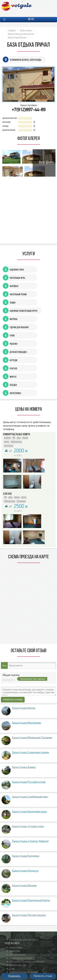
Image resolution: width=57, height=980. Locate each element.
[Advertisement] (28, 209)
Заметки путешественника (23, 972)
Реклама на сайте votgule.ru (24, 940)
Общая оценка (11, 675)
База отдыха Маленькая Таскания (32, 738)
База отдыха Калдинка (26, 856)
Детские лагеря (17, 955)
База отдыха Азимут (24, 767)
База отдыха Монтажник (27, 723)
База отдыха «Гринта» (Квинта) (30, 841)
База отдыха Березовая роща (29, 812)
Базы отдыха (16, 948)
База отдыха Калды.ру (25, 871)
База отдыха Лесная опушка (29, 915)
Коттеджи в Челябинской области (27, 962)
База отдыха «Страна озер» (28, 827)
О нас (12, 969)
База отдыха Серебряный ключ (30, 797)
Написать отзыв (13, 700)
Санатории (15, 951)
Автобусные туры (18, 965)
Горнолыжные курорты (21, 958)
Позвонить (14, 976)
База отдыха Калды (24, 708)
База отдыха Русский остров (29, 782)
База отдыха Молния (24, 886)
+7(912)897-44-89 (29, 110)
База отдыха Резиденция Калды (31, 900)
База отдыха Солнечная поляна (30, 753)
